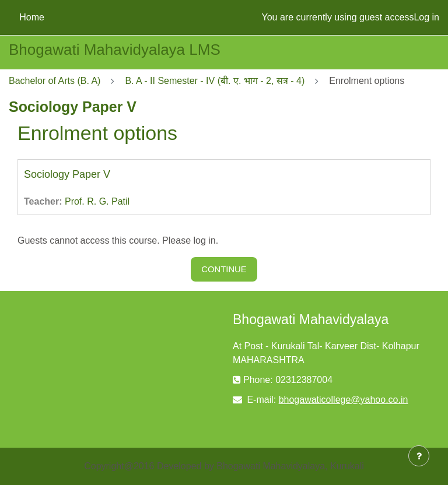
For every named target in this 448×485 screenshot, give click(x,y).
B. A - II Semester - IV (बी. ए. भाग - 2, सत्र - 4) (215, 81)
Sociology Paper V (67, 174)
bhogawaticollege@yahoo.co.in (344, 400)
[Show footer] (419, 456)
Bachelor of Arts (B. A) (55, 81)
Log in (426, 17)
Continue (224, 269)
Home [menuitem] (32, 17)
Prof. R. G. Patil (97, 201)
